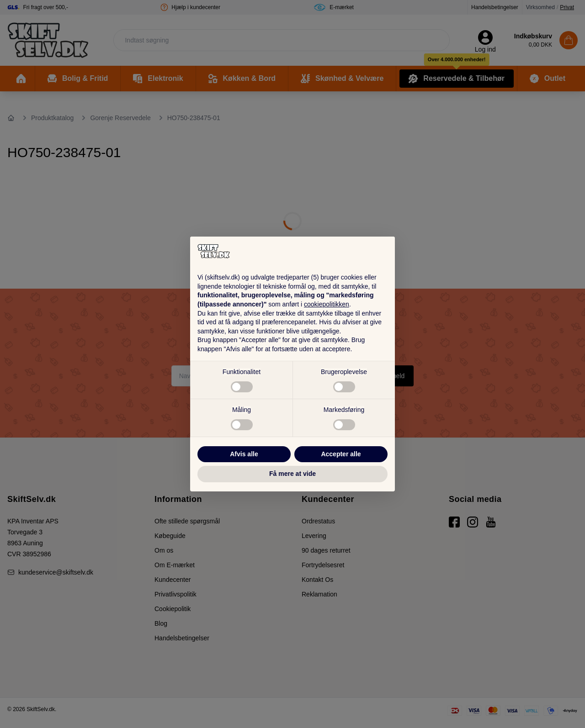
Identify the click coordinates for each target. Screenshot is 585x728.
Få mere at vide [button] (292, 474)
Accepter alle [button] (341, 454)
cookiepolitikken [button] (327, 304)
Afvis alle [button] (244, 454)
